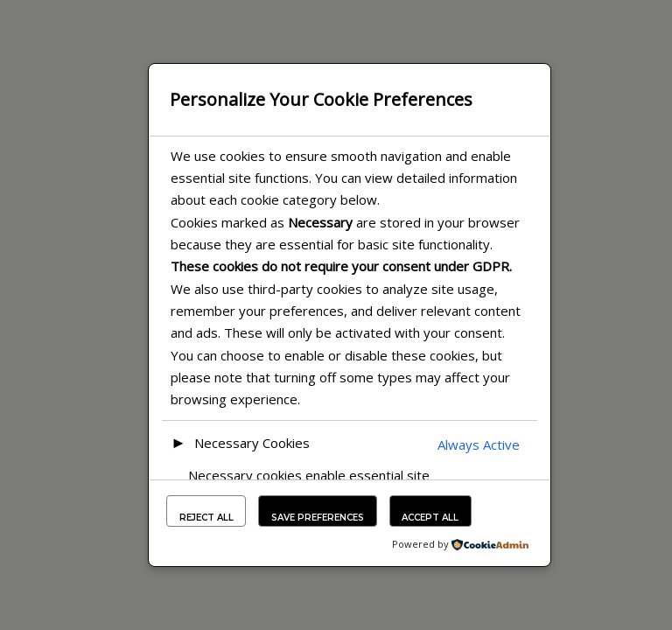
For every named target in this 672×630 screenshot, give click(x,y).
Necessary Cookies (252, 443)
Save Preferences (318, 518)
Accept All (430, 518)
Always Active (479, 444)
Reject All (206, 518)
